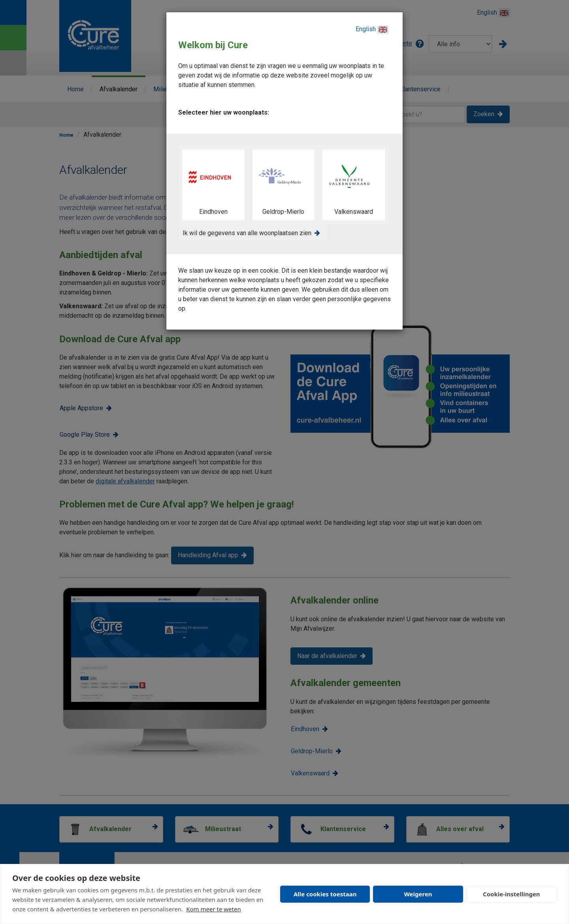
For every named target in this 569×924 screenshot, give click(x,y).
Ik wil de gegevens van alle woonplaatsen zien (247, 233)
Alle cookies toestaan (325, 894)
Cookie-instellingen (512, 894)
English (372, 30)
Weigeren (418, 894)
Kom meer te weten (214, 909)
